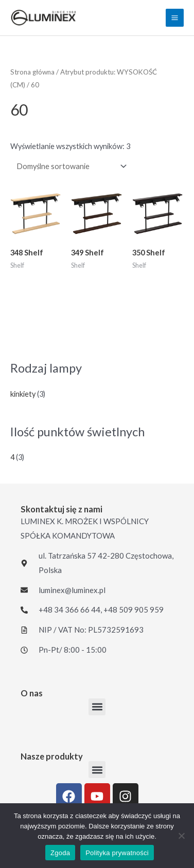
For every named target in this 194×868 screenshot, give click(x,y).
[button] (97, 707)
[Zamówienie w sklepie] (69, 166)
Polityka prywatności (117, 853)
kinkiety (23, 394)
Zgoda (60, 853)
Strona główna (32, 72)
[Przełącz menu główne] (175, 18)
